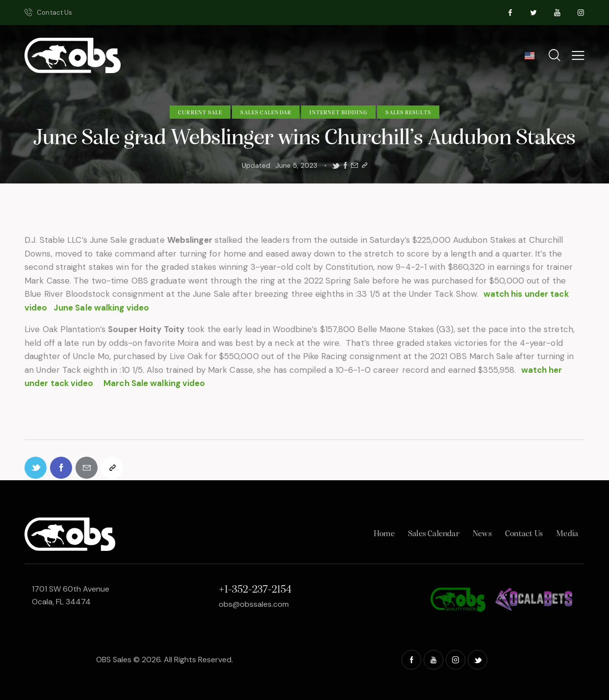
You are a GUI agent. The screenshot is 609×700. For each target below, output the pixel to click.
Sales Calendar (266, 113)
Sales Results (408, 113)
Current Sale (200, 113)
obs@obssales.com (254, 604)
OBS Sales (114, 660)
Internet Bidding (339, 113)
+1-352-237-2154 (255, 590)
